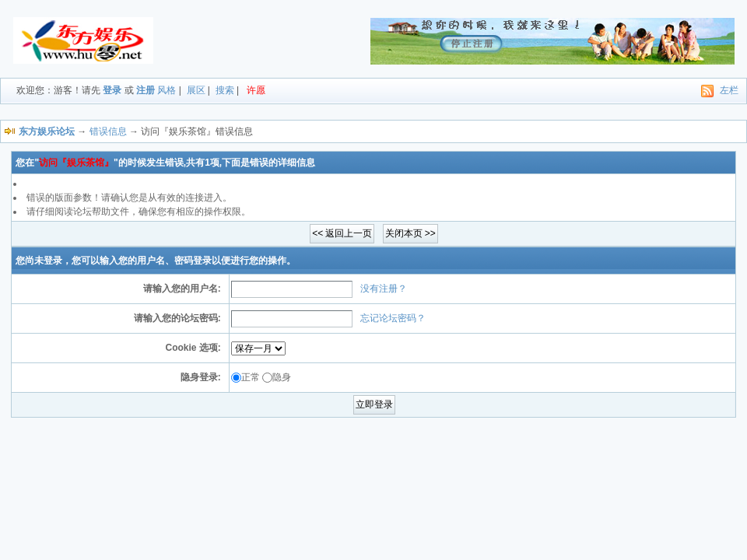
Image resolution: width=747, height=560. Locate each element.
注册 (146, 90)
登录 (112, 90)
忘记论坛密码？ (393, 318)
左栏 (729, 90)
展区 (196, 90)
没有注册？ (384, 289)
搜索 (225, 90)
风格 (167, 90)
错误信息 (108, 131)
